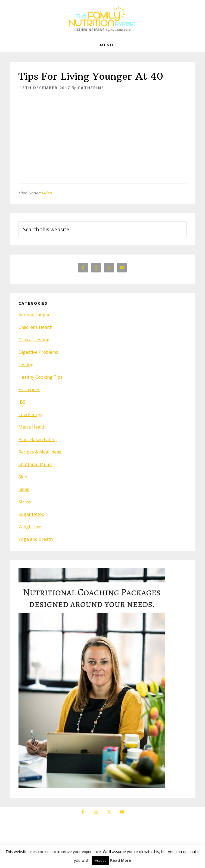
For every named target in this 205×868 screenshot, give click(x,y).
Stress (25, 502)
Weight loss (30, 527)
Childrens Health (35, 327)
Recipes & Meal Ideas (40, 452)
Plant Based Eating (38, 439)
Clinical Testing (34, 340)
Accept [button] (100, 860)
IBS (22, 402)
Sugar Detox (31, 514)
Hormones (29, 390)
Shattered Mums (35, 464)
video (47, 193)
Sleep (24, 489)
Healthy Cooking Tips (41, 377)
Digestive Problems (38, 352)
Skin (23, 477)
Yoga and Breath (36, 539)
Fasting (26, 365)
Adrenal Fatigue (35, 315)
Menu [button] (107, 45)
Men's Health (32, 427)
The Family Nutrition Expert (102, 19)
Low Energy (30, 414)
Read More (121, 860)
